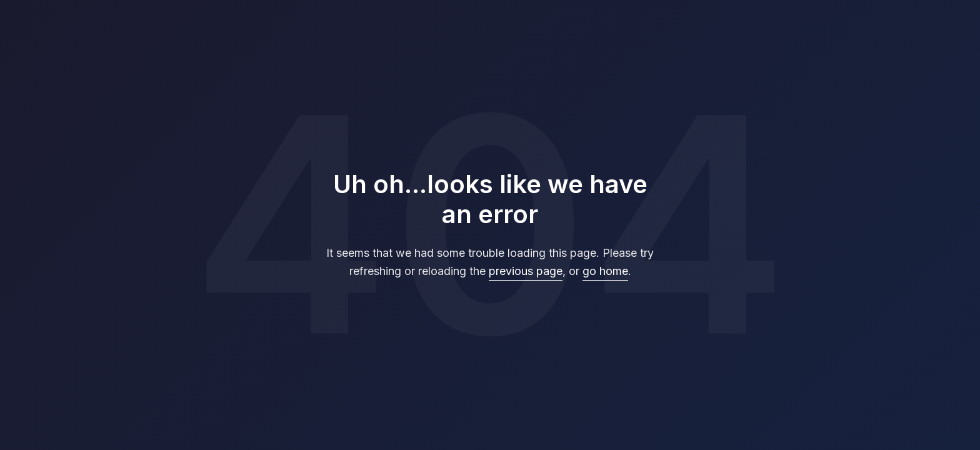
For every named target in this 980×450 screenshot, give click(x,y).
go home (605, 271)
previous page (526, 271)
